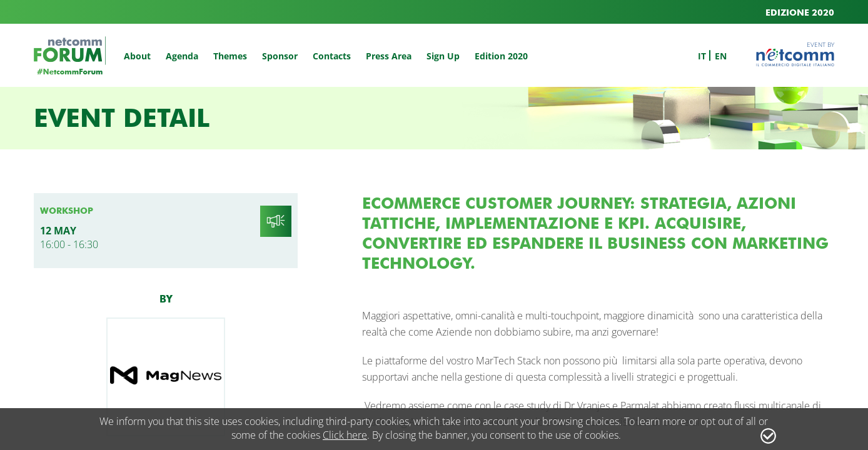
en (721, 56)
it (702, 56)
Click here (345, 435)
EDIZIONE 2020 (800, 13)
